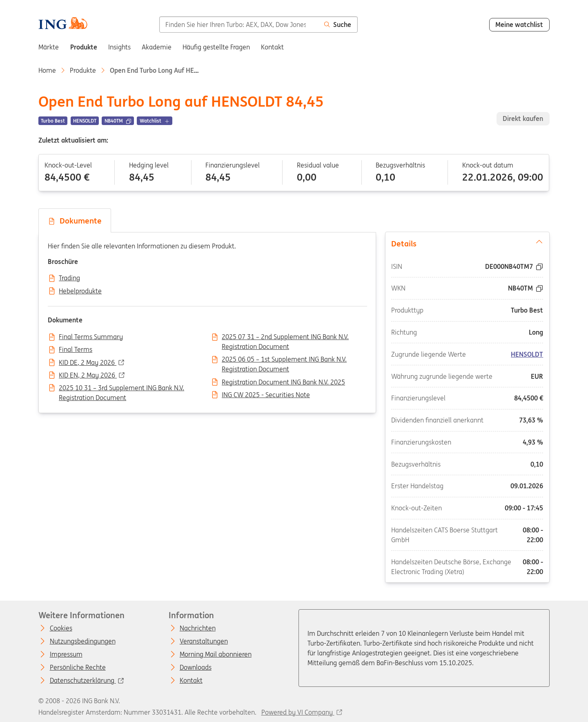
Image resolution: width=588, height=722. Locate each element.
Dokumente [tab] (75, 221)
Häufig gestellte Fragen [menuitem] (216, 47)
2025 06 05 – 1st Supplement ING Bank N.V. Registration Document (284, 360)
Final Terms (76, 350)
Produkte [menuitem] (84, 47)
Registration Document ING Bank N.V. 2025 (283, 382)
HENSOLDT (527, 354)
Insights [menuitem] (119, 47)
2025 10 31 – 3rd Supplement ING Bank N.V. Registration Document (121, 389)
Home (47, 70)
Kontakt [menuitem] (272, 47)
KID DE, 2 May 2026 (88, 363)
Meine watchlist (519, 25)
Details (467, 243)
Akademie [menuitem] (157, 47)
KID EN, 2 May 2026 (88, 376)
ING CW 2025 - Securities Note (266, 395)
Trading (69, 278)
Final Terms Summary (91, 337)
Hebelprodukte (80, 291)
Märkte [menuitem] (49, 47)
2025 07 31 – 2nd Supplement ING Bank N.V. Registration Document (285, 338)
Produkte (83, 70)
